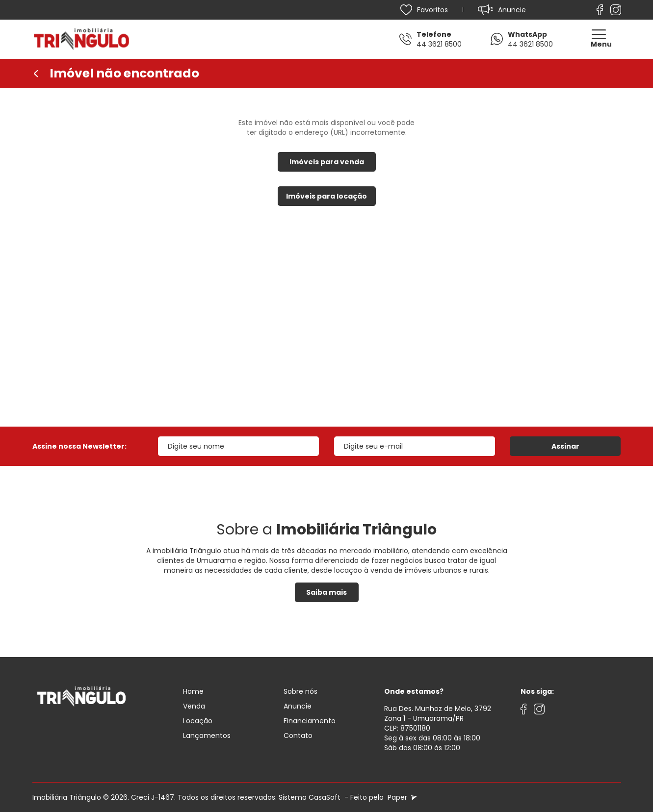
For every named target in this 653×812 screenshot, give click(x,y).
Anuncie (298, 706)
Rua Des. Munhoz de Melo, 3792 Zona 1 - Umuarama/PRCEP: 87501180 (438, 718)
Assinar (565, 446)
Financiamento (310, 721)
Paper (401, 797)
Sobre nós (300, 691)
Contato (298, 736)
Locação (198, 721)
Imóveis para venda (327, 162)
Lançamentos (207, 736)
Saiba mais (326, 592)
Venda (194, 706)
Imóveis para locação (326, 196)
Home (193, 691)
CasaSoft (325, 797)
